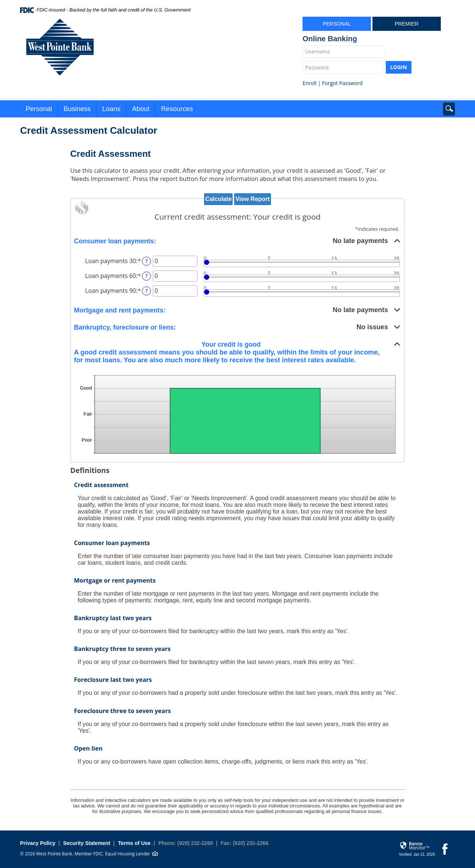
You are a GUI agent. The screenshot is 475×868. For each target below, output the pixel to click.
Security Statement (87, 843)
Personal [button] (39, 109)
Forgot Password (342, 83)
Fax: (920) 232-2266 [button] (245, 843)
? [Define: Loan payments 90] (146, 291)
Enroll (310, 83)
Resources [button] (177, 109)
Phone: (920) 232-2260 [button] (186, 843)
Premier (407, 24)
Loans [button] (111, 109)
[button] (237, 241)
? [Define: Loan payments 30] (146, 261)
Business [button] (77, 109)
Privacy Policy (38, 843)
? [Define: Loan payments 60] (146, 276)
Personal (337, 24)
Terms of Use (134, 843)
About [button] (141, 109)
